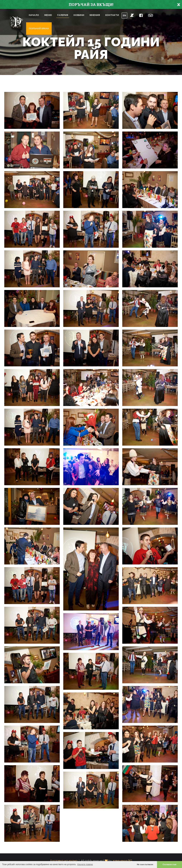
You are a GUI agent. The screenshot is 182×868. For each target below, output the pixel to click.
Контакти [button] (112, 15)
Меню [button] (48, 15)
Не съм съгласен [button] (145, 864)
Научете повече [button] (85, 864)
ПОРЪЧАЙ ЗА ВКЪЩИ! (91, 4)
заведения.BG (122, 861)
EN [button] (124, 15)
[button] (132, 15)
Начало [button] (34, 15)
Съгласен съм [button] (169, 864)
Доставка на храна (64, 861)
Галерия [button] (63, 15)
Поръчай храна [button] (39, 28)
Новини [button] (79, 15)
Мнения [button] (95, 15)
